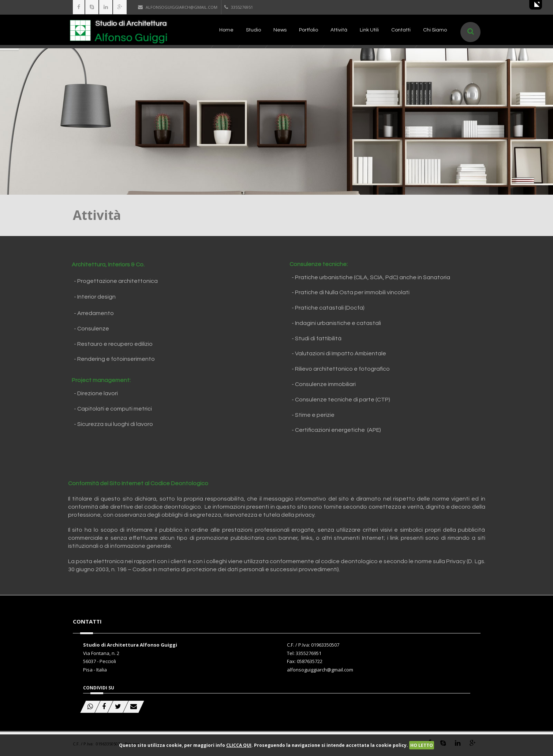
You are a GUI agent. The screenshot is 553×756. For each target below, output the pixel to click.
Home (226, 30)
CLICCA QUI (239, 745)
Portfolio (309, 30)
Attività (339, 30)
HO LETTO (422, 745)
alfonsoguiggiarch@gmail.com (178, 7)
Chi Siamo (435, 30)
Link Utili (369, 30)
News (280, 30)
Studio (253, 30)
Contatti (401, 30)
